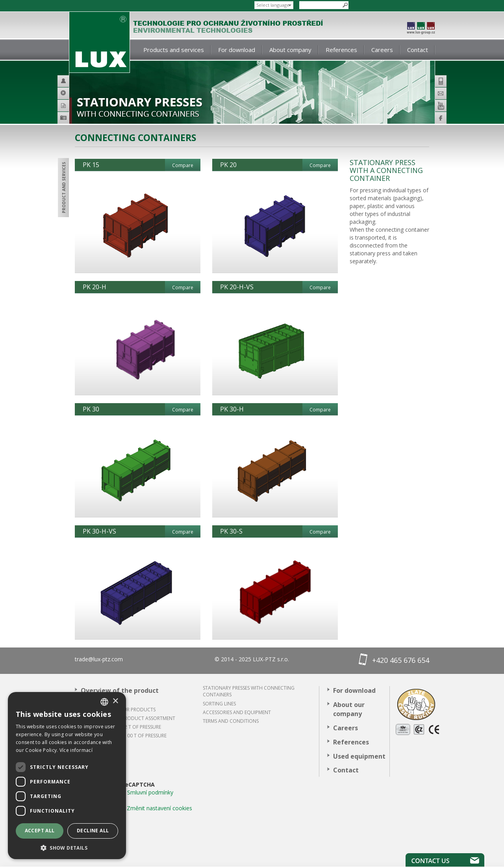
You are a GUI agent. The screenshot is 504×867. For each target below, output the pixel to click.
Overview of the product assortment (120, 695)
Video (75, 93)
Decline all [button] (93, 831)
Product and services (64, 188)
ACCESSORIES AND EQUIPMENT (237, 712)
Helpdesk (75, 81)
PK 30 (91, 409)
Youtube (441, 106)
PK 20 (228, 165)
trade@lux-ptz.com (99, 659)
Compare (183, 165)
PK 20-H (94, 287)
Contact (418, 50)
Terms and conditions (231, 721)
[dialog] (67, 776)
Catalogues (75, 105)
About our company (349, 709)
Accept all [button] (40, 831)
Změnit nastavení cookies (159, 808)
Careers (382, 50)
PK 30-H (232, 409)
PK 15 (91, 165)
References (341, 50)
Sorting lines (219, 704)
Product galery (75, 119)
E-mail (441, 93)
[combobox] (104, 702)
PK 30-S (231, 531)
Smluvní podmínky (150, 792)
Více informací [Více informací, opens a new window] (76, 750)
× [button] (115, 701)
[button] (67, 847)
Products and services (174, 50)
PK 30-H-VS (99, 531)
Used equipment (359, 756)
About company (290, 50)
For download (237, 50)
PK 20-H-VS (237, 287)
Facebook (441, 118)
